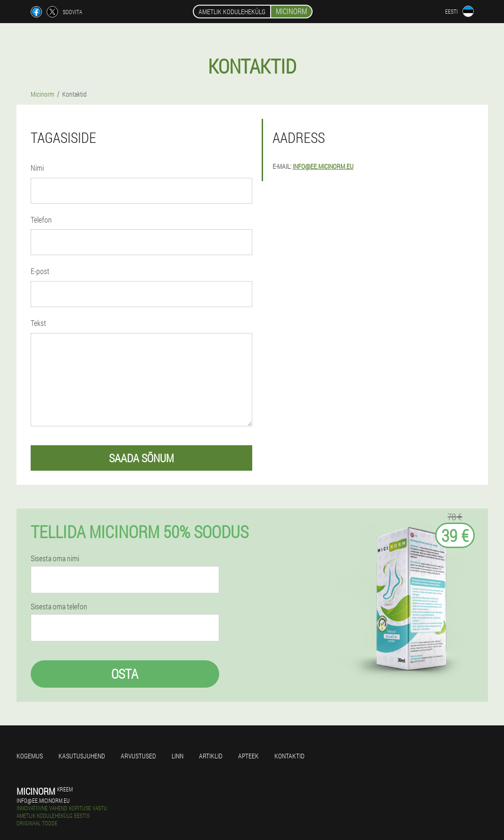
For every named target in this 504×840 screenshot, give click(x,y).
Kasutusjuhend (82, 756)
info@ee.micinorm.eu (323, 166)
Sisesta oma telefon (59, 607)
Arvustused (138, 756)
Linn (178, 756)
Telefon (41, 220)
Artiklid (211, 756)
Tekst (38, 323)
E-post (40, 271)
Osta (125, 674)
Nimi (37, 168)
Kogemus (30, 756)
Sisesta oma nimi (55, 558)
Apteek (248, 756)
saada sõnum (141, 458)
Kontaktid (289, 756)
